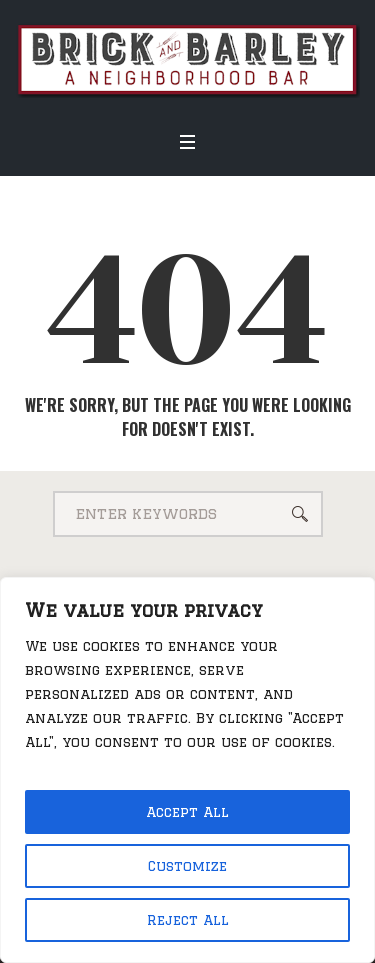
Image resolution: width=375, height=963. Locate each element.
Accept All (187, 812)
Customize (187, 866)
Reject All (188, 920)
